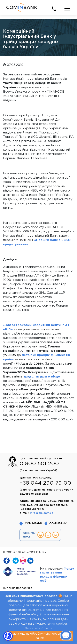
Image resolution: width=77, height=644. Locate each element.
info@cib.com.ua (42, 513)
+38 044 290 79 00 (45, 483)
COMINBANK (31, 524)
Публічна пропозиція (18, 588)
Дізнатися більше (38, 628)
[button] (8, 636)
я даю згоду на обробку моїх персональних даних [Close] (40, 636)
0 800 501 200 (39, 464)
